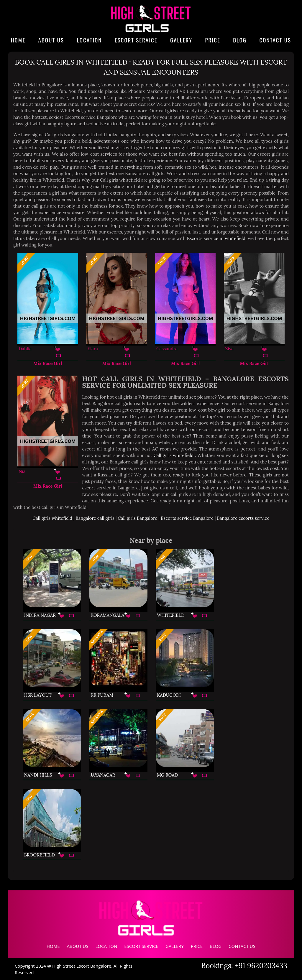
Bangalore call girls (95, 518)
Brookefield (40, 855)
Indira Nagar (40, 615)
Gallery (181, 40)
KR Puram (102, 695)
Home (18, 40)
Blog (240, 40)
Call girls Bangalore (137, 518)
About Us (51, 40)
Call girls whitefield (174, 455)
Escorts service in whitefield (216, 238)
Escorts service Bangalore (187, 518)
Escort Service (136, 40)
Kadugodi (169, 695)
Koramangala (107, 615)
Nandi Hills (38, 775)
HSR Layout (38, 695)
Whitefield (171, 615)
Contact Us (275, 40)
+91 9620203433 (261, 966)
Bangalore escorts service (243, 518)
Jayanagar (103, 775)
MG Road (167, 775)
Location (89, 40)
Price (213, 40)
